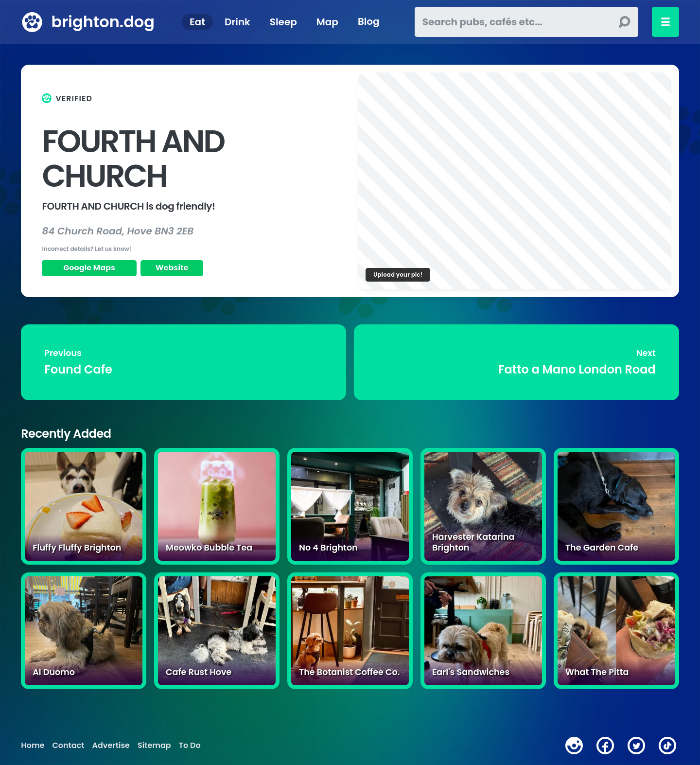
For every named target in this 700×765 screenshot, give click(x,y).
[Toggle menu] (665, 22)
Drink (237, 22)
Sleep (283, 22)
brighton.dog (103, 22)
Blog (369, 22)
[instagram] (574, 746)
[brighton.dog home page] (32, 22)
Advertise (111, 746)
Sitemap (154, 746)
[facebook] (605, 746)
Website (172, 268)
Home (33, 746)
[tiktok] (667, 746)
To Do (190, 746)
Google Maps (89, 268)
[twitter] (636, 746)
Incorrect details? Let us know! (87, 249)
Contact (69, 746)
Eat (197, 22)
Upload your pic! (398, 275)
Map (327, 22)
